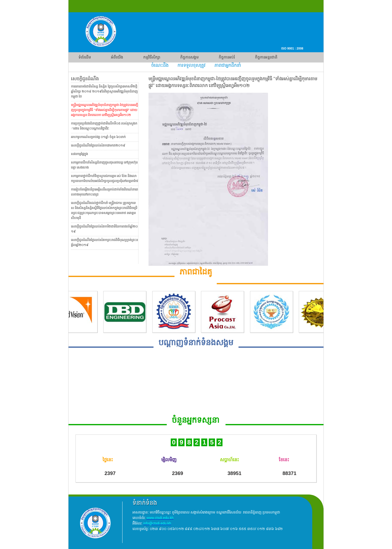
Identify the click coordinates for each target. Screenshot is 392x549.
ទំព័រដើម (85, 57)
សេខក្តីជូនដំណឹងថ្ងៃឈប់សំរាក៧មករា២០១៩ (98, 145)
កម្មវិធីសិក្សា (152, 57)
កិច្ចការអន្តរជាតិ (266, 57)
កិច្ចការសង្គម (189, 57)
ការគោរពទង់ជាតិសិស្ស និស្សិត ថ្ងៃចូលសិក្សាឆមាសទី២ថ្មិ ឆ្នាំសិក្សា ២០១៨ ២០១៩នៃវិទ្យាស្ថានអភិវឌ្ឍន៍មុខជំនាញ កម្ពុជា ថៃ (104, 91)
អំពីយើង (117, 57)
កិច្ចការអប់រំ (227, 57)
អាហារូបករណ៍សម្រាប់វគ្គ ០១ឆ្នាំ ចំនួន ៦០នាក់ (98, 137)
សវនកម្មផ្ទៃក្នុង (79, 154)
